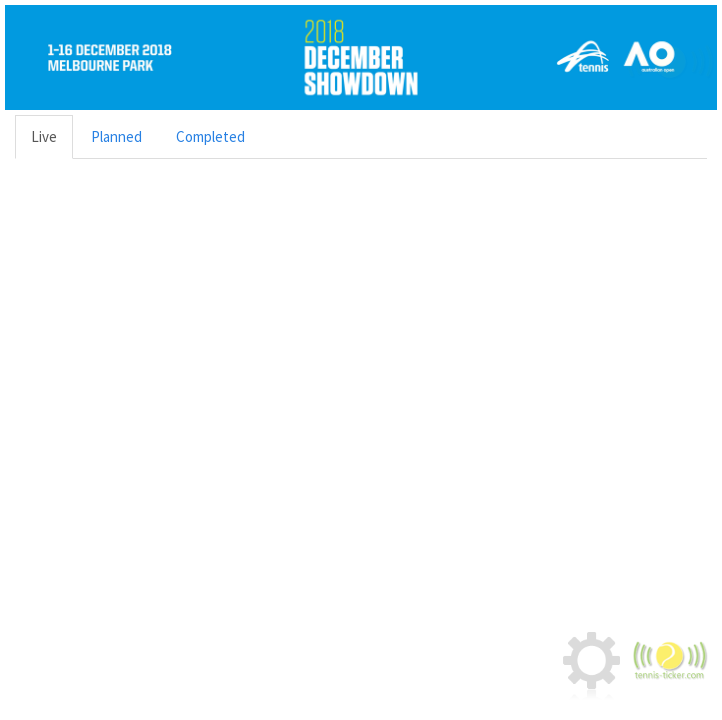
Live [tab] (44, 136)
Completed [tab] (210, 136)
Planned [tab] (116, 136)
